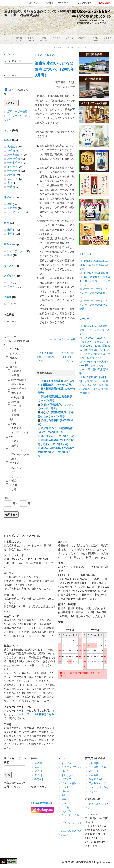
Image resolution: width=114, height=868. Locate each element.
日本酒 (8, 140)
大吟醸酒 (12, 147)
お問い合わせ (84, 3)
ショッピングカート (57, 3)
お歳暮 (11, 358)
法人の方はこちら (99, 787)
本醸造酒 (12, 167)
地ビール (9, 197)
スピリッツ (10, 276)
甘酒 (10, 304)
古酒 (10, 183)
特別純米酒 (14, 171)
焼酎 (6, 223)
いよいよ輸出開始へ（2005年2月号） (46, 357)
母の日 (38, 775)
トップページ (69, 763)
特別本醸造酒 (15, 163)
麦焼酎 (11, 234)
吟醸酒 (11, 151)
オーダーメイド (16, 212)
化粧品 (11, 481)
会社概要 (94, 763)
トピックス (51, 55)
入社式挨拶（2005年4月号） (66, 357)
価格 (6, 498)
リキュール (10, 244)
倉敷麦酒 (12, 208)
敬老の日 (39, 779)
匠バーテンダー (16, 251)
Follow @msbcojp (41, 803)
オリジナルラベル (18, 354)
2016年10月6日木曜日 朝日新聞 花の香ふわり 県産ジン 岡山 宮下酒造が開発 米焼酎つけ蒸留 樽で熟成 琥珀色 (94, 385)
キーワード (10, 322)
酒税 (73, 339)
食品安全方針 (96, 779)
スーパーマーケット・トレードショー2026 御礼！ (94, 293)
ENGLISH (105, 3)
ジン (10, 282)
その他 (8, 297)
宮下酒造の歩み (97, 767)
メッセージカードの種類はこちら (35, 714)
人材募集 (94, 775)
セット (8, 130)
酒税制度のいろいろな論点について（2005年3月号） (54, 69)
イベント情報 (69, 783)
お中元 (38, 767)
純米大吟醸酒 (15, 155)
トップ (38, 55)
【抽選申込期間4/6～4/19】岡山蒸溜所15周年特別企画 (95, 265)
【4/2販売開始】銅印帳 (96, 273)
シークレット (15, 349)
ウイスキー (10, 266)
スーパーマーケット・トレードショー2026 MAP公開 (94, 305)
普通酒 (11, 187)
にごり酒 (12, 179)
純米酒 (11, 175)
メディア (84, 319)
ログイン (9, 55)
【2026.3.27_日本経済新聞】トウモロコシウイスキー (94, 330)
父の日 (38, 771)
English (93, 791)
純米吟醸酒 (14, 159)
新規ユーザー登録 (17, 112)
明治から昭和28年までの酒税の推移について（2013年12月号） (56, 452)
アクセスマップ (97, 783)
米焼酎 (11, 230)
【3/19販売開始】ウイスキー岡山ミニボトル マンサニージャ (95, 281)
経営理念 (94, 771)
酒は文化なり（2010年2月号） (58, 436)
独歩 (10, 204)
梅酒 (10, 255)
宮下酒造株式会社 (81, 862)
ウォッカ (12, 286)
